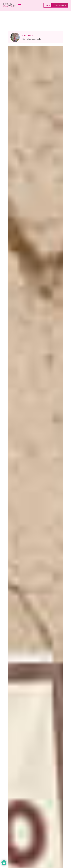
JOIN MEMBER (60, 5)
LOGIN (48, 5)
